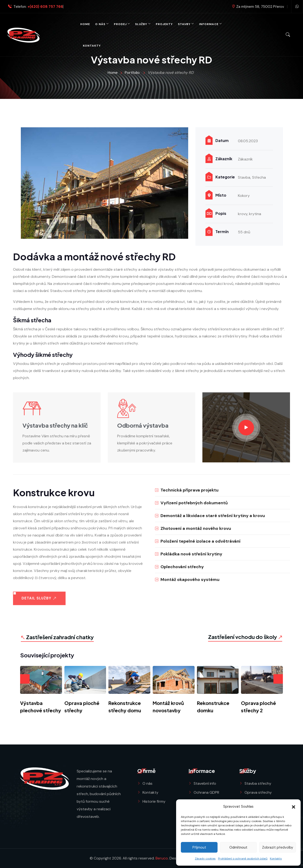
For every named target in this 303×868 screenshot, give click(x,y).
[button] (294, 806)
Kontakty (276, 859)
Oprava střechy (258, 792)
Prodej (120, 24)
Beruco (162, 858)
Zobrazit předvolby (278, 847)
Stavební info (205, 783)
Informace (209, 24)
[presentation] (25, 679)
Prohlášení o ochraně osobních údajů (243, 859)
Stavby (184, 24)
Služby (141, 24)
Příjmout (199, 847)
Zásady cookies (205, 859)
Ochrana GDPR (206, 792)
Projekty (164, 24)
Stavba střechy (258, 783)
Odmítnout (238, 847)
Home (85, 24)
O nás (100, 24)
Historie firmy (154, 801)
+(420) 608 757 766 (45, 7)
